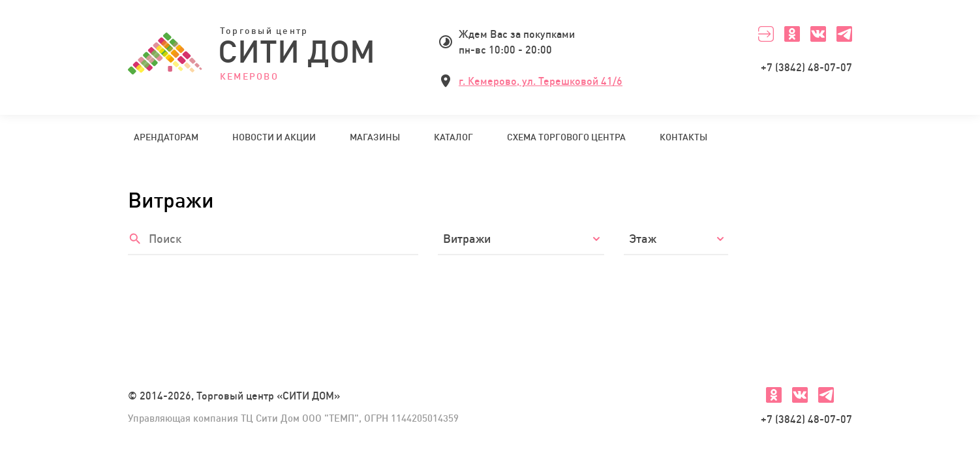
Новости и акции (274, 137)
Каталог (453, 137)
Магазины (375, 137)
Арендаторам (166, 137)
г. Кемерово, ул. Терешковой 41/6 (541, 81)
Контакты (683, 137)
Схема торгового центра (566, 137)
